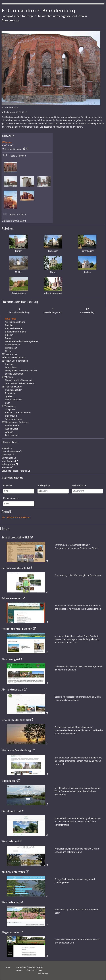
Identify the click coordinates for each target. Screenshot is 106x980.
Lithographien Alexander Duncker (21, 371)
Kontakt (20, 970)
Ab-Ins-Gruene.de (12, 690)
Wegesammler (10, 932)
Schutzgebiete (9, 464)
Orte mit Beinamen (11, 451)
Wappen (9, 432)
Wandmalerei (11, 429)
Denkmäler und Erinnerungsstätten (22, 341)
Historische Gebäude (15, 358)
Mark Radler (9, 781)
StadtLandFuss (11, 811)
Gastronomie (11, 354)
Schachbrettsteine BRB (16, 538)
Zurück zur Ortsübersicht (14, 221)
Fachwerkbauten (13, 345)
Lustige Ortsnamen (14, 374)
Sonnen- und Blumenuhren (18, 413)
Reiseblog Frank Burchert (17, 629)
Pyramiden (10, 393)
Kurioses (9, 364)
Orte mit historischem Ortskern (20, 383)
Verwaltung (7, 448)
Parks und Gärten (13, 387)
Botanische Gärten (14, 328)
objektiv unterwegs (13, 872)
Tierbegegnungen (14, 419)
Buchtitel (6, 468)
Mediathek (43, 974)
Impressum (21, 967)
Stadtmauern (11, 416)
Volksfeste (7, 455)
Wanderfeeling (10, 902)
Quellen (9, 396)
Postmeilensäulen (14, 390)
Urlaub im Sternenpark (16, 720)
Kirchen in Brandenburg (16, 750)
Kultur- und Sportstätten (16, 361)
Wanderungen (10, 659)
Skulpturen (10, 409)
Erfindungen (8, 458)
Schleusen (10, 406)
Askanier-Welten (11, 598)
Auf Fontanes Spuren (15, 322)
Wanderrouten (12, 426)
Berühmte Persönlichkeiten (15, 471)
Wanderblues (10, 841)
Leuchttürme (11, 367)
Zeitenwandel (11, 435)
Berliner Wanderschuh (15, 568)
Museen (9, 377)
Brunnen (9, 338)
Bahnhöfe (10, 325)
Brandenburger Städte (16, 332)
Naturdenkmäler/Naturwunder (19, 380)
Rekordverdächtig (14, 400)
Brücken (9, 335)
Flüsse (8, 351)
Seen (8, 403)
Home (8, 967)
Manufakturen (8, 461)
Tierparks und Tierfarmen (17, 422)
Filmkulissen (11, 348)
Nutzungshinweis (35, 967)
